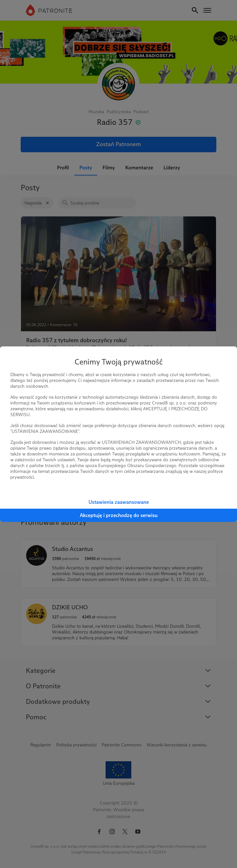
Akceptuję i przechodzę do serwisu (119, 515)
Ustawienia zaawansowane (119, 502)
